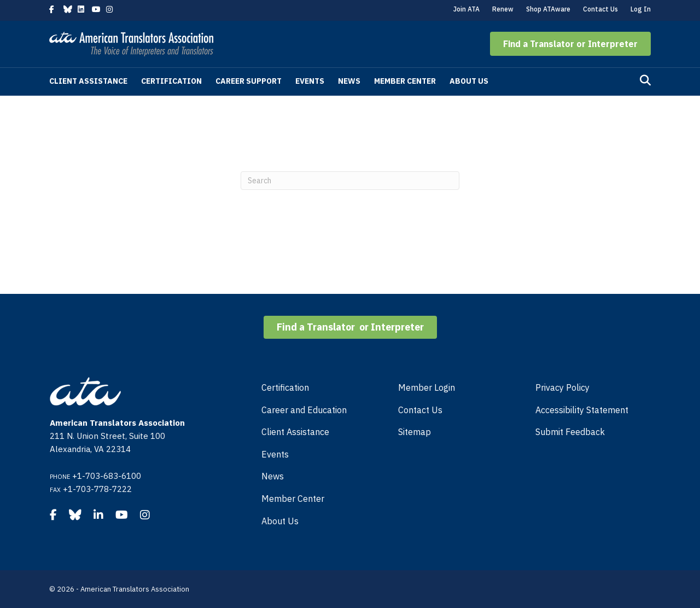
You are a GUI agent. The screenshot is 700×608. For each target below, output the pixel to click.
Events (310, 81)
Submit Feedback (570, 432)
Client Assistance (88, 81)
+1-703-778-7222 (97, 489)
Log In (641, 9)
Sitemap (415, 432)
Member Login (427, 387)
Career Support (249, 81)
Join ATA (466, 9)
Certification (171, 81)
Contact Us (600, 9)
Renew (503, 9)
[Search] (645, 80)
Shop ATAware (548, 9)
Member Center (405, 81)
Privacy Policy (562, 387)
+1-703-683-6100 (107, 476)
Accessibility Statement (582, 410)
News (349, 81)
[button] (570, 44)
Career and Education (304, 410)
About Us (469, 81)
